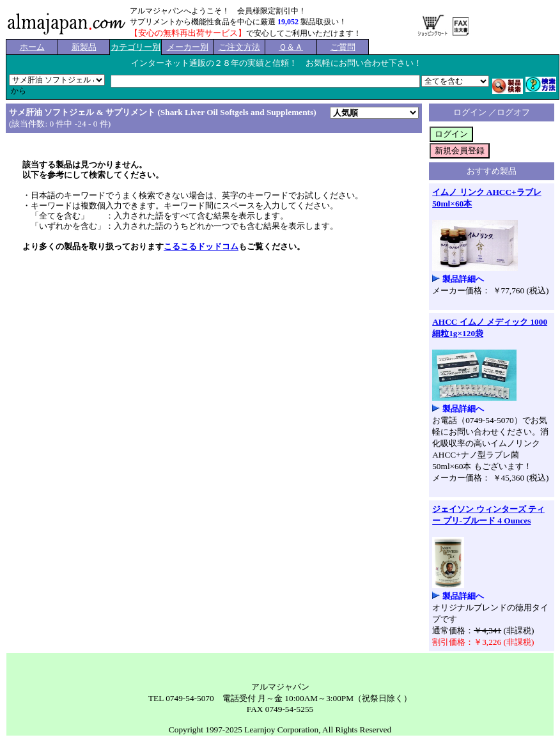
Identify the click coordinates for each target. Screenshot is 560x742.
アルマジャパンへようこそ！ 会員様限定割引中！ (218, 11)
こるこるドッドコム (201, 246)
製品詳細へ (463, 279)
